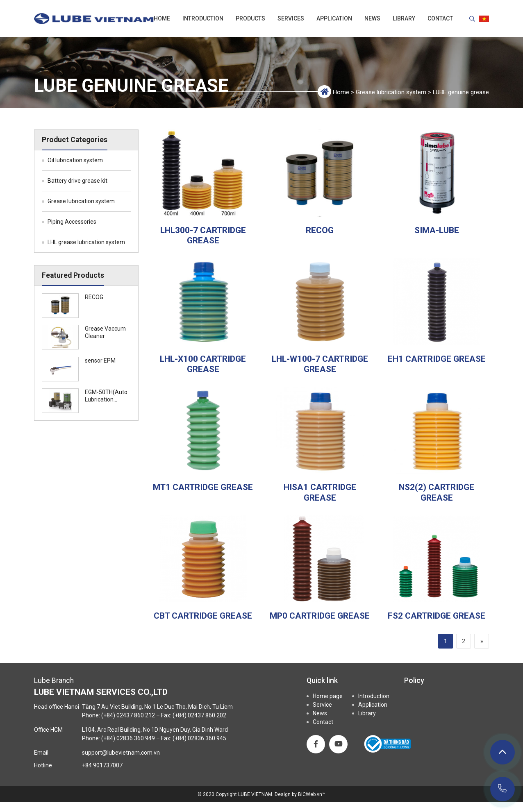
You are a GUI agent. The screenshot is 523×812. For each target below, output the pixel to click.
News (372, 18)
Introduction (203, 18)
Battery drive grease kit (77, 181)
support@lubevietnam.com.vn (121, 753)
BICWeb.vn (310, 794)
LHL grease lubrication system (86, 242)
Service (322, 705)
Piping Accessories (72, 222)
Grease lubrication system (391, 92)
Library (404, 18)
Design (283, 794)
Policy (414, 680)
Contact (440, 18)
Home (162, 18)
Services (291, 18)
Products (250, 18)
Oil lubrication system (75, 160)
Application (334, 18)
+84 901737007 (102, 765)
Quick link (322, 680)
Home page (328, 696)
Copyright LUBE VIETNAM (244, 794)
